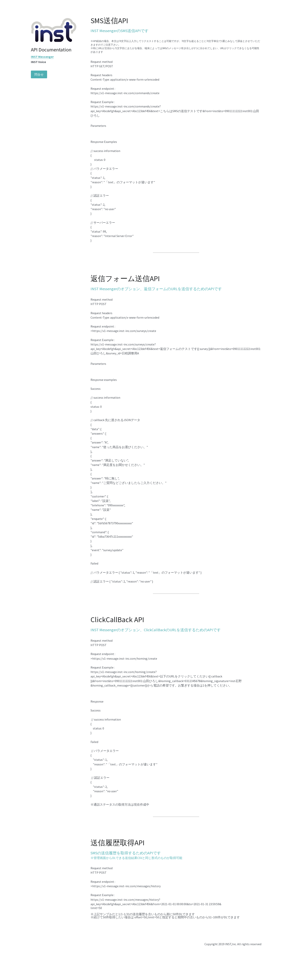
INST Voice (38, 62)
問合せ (39, 74)
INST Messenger (42, 57)
